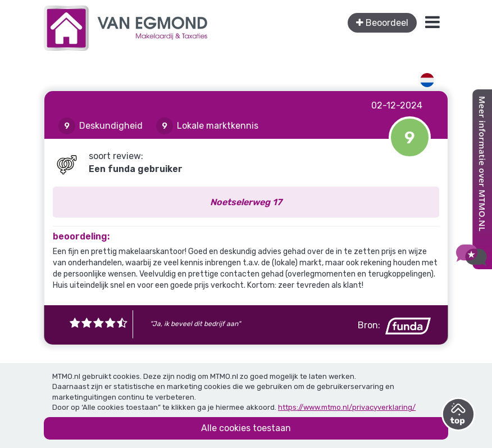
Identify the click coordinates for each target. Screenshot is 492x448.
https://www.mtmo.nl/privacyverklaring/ (347, 407)
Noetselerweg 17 (246, 202)
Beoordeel (382, 23)
